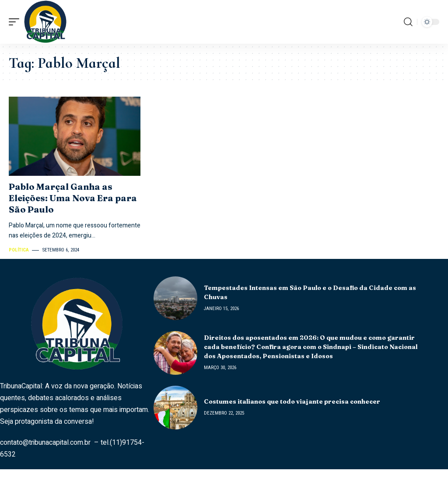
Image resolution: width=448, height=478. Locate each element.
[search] (408, 22)
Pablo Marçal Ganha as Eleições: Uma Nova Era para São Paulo (73, 198)
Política (19, 250)
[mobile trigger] (16, 22)
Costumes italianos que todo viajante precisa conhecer (292, 401)
